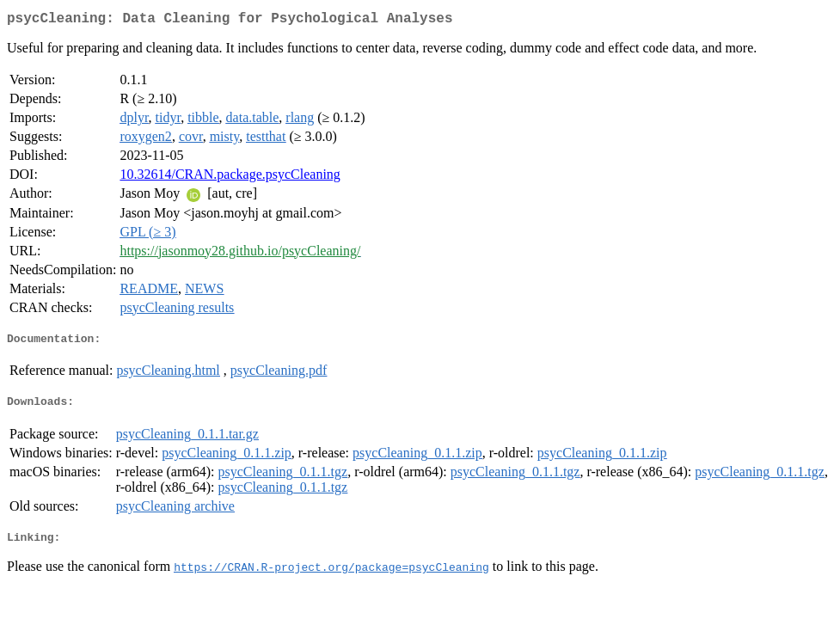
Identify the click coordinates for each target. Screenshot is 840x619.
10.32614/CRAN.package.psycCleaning (230, 178)
